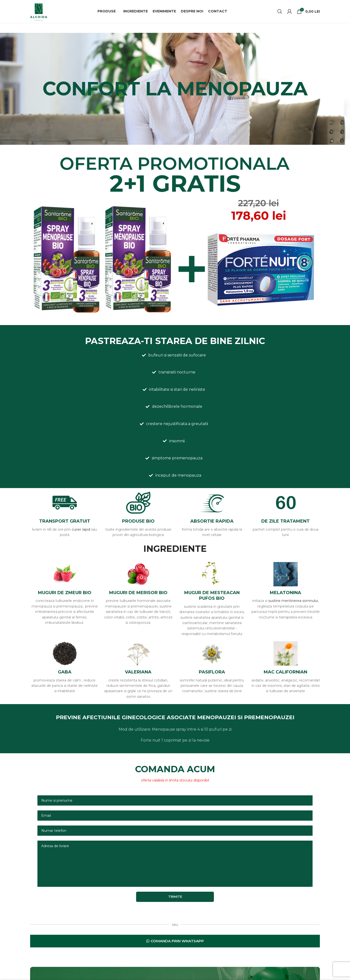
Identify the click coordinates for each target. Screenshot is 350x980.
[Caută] (280, 13)
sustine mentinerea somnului (293, 603)
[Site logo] (39, 12)
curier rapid (81, 532)
